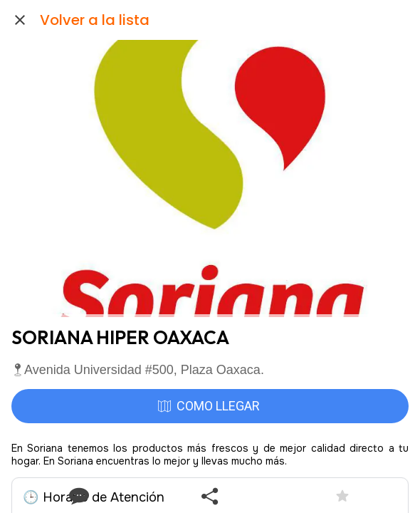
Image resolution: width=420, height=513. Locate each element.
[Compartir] (210, 496)
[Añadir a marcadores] (342, 496)
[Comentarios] (78, 496)
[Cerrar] (20, 20)
